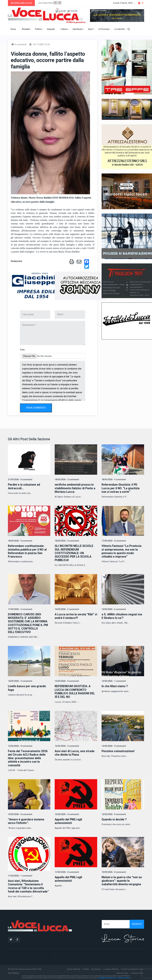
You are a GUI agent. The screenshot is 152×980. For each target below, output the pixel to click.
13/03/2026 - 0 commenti (67, 681)
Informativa (96, 968)
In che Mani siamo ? (115, 686)
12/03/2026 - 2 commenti (67, 745)
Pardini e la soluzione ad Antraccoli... (24, 486)
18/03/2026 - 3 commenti (113, 480)
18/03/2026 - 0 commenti (20, 541)
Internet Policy (122, 972)
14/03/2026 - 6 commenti (113, 609)
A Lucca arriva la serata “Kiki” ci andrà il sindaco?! (75, 616)
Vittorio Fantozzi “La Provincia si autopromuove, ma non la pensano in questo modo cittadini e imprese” (122, 551)
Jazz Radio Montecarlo (49, 3)
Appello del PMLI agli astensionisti (69, 820)
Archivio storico (124, 977)
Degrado (51, 29)
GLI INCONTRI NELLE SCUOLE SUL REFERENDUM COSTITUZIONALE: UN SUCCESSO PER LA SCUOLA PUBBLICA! (74, 553)
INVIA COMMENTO (36, 408)
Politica (39, 29)
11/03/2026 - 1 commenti (20, 875)
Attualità (26, 29)
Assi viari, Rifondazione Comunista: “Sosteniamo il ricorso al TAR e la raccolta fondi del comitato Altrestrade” (29, 885)
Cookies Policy (137, 972)
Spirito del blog (74, 968)
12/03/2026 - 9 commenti (113, 745)
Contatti (86, 968)
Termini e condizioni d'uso (132, 968)
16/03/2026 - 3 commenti (67, 609)
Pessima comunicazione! (118, 750)
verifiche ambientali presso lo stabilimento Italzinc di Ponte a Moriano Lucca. (75, 488)
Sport (91, 29)
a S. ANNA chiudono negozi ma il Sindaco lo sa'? (122, 616)
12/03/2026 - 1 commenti (113, 681)
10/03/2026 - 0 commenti (113, 871)
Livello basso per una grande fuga (27, 688)
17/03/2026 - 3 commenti (20, 609)
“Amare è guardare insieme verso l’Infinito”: (26, 820)
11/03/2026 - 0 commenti (67, 871)
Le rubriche (120, 29)
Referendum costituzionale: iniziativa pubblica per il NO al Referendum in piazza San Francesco (28, 551)
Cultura (65, 29)
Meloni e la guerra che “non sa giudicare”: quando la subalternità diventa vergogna (122, 880)
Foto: (22, 350)
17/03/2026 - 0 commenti (113, 541)
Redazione (16, 261)
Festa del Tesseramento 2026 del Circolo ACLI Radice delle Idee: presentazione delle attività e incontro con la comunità (28, 757)
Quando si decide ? (114, 819)
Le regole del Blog (111, 968)
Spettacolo (78, 29)
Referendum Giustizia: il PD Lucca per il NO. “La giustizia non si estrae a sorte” (121, 488)
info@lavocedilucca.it (108, 977)
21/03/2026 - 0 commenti (20, 480)
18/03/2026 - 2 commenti (67, 480)
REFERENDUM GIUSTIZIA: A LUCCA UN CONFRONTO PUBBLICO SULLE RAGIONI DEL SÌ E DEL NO (75, 691)
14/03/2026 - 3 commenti (20, 681)
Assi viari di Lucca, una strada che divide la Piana (75, 752)
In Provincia (105, 29)
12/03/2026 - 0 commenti (20, 745)
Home (13, 29)
